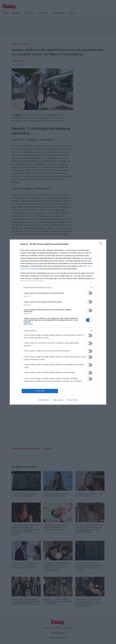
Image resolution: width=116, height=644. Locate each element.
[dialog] (58, 322)
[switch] (89, 293)
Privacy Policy (72, 400)
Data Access (58, 400)
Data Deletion (44, 400)
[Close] (101, 244)
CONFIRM (40, 391)
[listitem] (58, 288)
